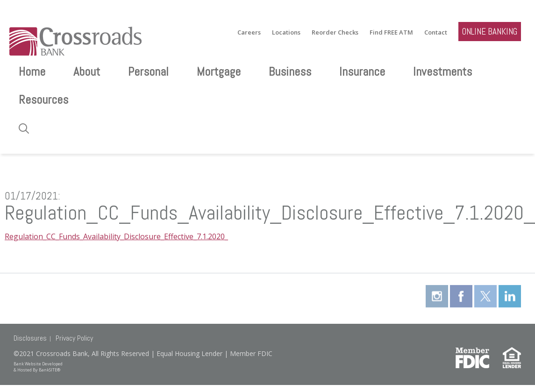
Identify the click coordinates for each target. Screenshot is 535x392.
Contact (436, 32)
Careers (249, 32)
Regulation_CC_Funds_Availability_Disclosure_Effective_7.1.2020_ (116, 236)
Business (290, 72)
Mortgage (219, 72)
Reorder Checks (335, 32)
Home (32, 72)
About (87, 72)
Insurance (362, 72)
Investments (442, 72)
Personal (148, 72)
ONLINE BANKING (490, 32)
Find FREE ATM (391, 32)
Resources (43, 100)
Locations (286, 32)
